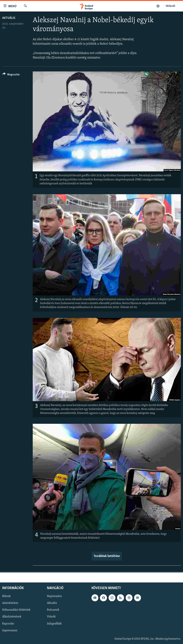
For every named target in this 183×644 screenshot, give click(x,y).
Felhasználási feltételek (16, 610)
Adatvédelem (10, 603)
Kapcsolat (8, 624)
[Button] (11, 75)
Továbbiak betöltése (107, 556)
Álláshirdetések (12, 617)
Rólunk (6, 596)
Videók (51, 617)
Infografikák (54, 624)
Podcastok (53, 610)
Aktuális (9, 18)
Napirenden (54, 596)
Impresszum (10, 631)
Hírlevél (170, 6)
